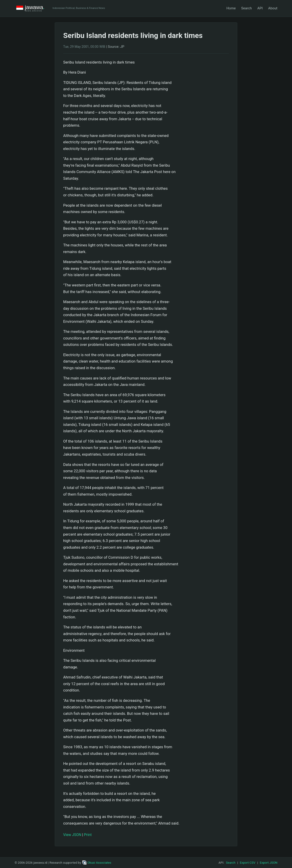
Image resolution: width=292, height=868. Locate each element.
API (260, 8)
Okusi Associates (97, 863)
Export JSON (269, 863)
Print (88, 835)
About (273, 8)
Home (231, 8)
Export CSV (248, 863)
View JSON (72, 835)
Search (246, 8)
